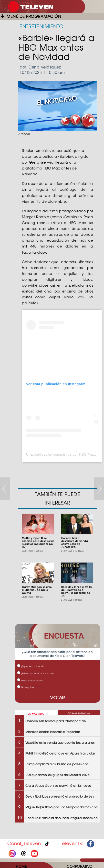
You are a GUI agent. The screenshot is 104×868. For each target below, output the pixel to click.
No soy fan (26, 687)
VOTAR (57, 697)
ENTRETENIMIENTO (42, 26)
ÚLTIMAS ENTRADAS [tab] (79, 714)
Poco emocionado (30, 681)
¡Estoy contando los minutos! (36, 673)
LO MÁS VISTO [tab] (36, 714)
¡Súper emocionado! (31, 666)
